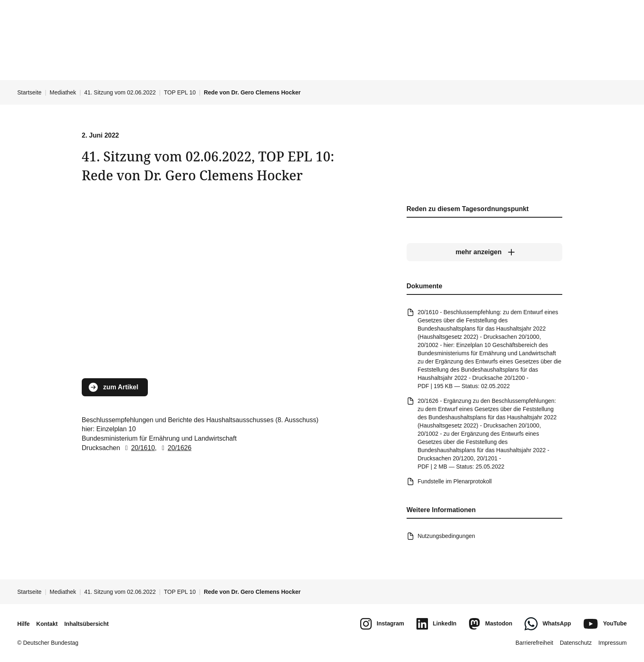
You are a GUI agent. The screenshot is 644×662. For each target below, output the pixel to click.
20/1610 (138, 448)
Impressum (613, 643)
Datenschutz (576, 643)
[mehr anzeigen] (484, 253)
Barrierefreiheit (534, 643)
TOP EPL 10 (180, 92)
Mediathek (63, 92)
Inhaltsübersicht (86, 624)
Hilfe (23, 624)
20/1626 (175, 448)
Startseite (29, 92)
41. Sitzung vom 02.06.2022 (120, 92)
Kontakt (47, 624)
